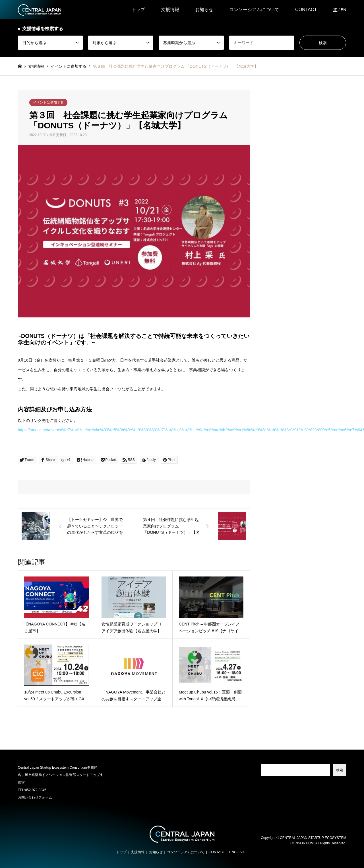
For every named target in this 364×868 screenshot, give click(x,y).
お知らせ (204, 10)
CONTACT (306, 10)
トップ (138, 10)
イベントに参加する (48, 102)
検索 (340, 770)
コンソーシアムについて (254, 10)
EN (343, 10)
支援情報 (170, 10)
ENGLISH (237, 852)
